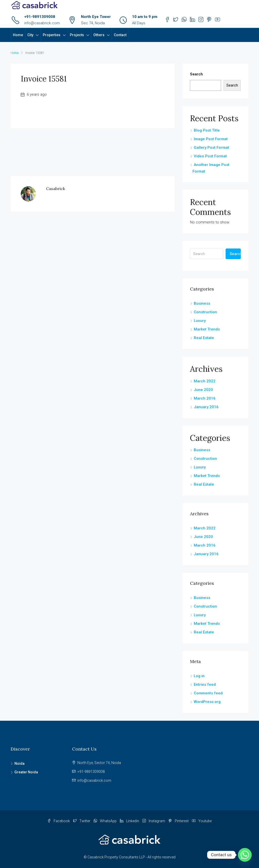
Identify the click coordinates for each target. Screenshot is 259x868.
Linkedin (130, 821)
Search (196, 74)
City (30, 35)
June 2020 (203, 390)
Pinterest (179, 821)
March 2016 (205, 398)
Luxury (200, 321)
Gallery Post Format (211, 148)
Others (99, 35)
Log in (199, 676)
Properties (52, 35)
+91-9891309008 (40, 17)
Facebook (59, 821)
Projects (77, 35)
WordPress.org (207, 702)
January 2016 (206, 407)
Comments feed (208, 693)
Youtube (202, 821)
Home (18, 35)
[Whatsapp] (245, 855)
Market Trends (207, 329)
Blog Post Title (207, 130)
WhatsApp (105, 821)
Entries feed (205, 685)
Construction (205, 312)
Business (202, 303)
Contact (120, 35)
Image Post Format (211, 139)
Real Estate (204, 338)
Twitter (82, 821)
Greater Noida (26, 772)
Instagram (154, 821)
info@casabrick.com (42, 23)
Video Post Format (210, 156)
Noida (19, 763)
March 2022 (205, 381)
